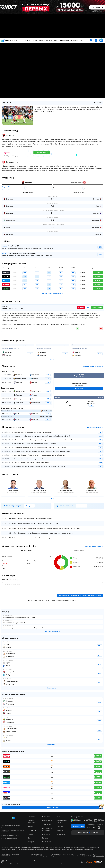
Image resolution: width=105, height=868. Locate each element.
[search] (91, 40)
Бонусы (76, 40)
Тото (56, 40)
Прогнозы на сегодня (46, 40)
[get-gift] (96, 41)
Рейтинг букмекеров (65, 40)
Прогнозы (35, 40)
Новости (27, 40)
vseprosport (9, 40)
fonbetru (52, 434)
